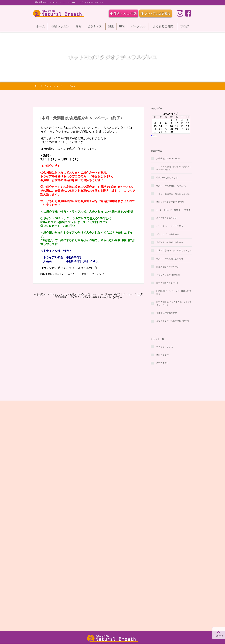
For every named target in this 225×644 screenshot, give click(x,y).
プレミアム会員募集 (156, 14)
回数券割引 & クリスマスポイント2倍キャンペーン (174, 303)
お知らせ (86, 274)
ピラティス (95, 27)
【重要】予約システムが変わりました (174, 250)
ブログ (185, 27)
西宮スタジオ (163, 363)
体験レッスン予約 (124, 14)
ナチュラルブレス (165, 347)
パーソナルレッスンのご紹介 (170, 226)
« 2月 (154, 135)
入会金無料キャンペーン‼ (168, 158)
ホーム (40, 27)
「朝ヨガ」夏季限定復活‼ (168, 275)
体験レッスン (60, 27)
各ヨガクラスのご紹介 (167, 218)
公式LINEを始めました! (167, 178)
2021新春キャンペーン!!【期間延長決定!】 (174, 292)
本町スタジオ (163, 355)
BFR (122, 27)
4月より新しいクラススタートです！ (173, 210)
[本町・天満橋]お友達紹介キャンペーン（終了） (82, 118)
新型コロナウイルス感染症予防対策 (173, 321)
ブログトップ (129, 294)
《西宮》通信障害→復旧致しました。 (174, 194)
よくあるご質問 (163, 27)
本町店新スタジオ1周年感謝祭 (170, 202)
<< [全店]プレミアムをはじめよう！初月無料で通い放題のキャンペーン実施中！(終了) (77, 294)
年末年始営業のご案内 (167, 313)
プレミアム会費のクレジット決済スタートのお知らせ (174, 168)
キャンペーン (99, 274)
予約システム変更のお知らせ (170, 259)
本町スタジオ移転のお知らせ (170, 242)
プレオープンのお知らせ (168, 234)
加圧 (111, 27)
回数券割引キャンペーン (168, 267)
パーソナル (138, 27)
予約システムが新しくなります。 (172, 186)
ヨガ (78, 27)
